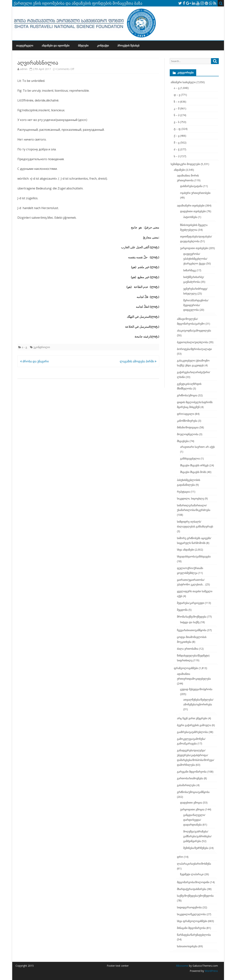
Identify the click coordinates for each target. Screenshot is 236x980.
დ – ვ (177, 95)
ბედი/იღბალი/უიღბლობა (193, 342)
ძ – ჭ (177, 149)
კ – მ (177, 108)
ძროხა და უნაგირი (34, 361)
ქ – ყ (177, 136)
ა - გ (24, 347)
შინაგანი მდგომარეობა (191, 928)
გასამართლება (186, 785)
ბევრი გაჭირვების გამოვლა (194, 725)
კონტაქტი (103, 45)
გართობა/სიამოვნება (190, 778)
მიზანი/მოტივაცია (188, 427)
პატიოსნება (190, 217)
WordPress (211, 971)
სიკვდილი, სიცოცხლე (190, 498)
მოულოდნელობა (188, 434)
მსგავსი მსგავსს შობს (193, 472)
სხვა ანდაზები (185, 550)
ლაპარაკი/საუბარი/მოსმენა (194, 864)
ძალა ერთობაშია (188, 649)
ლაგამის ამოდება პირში (138, 361)
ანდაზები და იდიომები (56, 45)
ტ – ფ (177, 129)
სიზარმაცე (190, 270)
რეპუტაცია (183, 492)
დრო (180, 857)
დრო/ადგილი (186, 414)
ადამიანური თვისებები (191, 205)
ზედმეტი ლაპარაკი (192, 874)
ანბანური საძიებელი (183, 82)
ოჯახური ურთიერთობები (195, 193)
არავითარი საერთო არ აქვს (197, 447)
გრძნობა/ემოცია (187, 395)
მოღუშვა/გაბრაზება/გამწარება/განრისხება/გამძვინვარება (197, 836)
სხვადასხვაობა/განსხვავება (194, 556)
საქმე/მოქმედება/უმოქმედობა (195, 896)
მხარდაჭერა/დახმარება (192, 889)
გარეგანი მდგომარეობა (192, 772)
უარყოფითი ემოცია (192, 809)
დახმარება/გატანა (191, 186)
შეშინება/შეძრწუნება (196, 848)
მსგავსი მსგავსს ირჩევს (194, 465)
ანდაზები (179, 170)
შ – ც (177, 142)
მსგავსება (183, 441)
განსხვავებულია (190, 458)
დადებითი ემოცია (191, 802)
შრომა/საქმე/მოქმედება (192, 617)
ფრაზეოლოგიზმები (186, 668)
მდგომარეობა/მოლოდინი (193, 882)
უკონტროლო (42, 347)
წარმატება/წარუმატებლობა (194, 935)
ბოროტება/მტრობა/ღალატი (194, 349)
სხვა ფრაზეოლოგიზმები (192, 921)
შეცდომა (182, 610)
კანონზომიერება (187, 421)
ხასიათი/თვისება (187, 946)
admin (24, 69)
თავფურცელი (25, 45)
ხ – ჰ (177, 156)
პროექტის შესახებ (128, 45)
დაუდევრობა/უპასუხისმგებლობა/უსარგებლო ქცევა (195, 259)
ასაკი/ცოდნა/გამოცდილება (194, 330)
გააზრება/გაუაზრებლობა (192, 732)
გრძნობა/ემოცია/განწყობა (193, 792)
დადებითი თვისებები (193, 211)
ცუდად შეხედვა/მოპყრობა (196, 689)
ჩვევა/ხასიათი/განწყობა (192, 630)
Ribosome (182, 966)
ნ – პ (177, 115)
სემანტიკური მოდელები (185, 164)
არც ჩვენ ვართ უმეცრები (192, 718)
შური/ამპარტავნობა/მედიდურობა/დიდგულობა (196, 305)
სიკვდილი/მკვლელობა (191, 914)
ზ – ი (177, 102)
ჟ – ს (177, 122)
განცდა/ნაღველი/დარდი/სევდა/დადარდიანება (194, 820)
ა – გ (177, 88)
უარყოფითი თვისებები (194, 248)
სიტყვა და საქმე (190, 622)
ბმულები (83, 45)
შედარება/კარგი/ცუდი (191, 603)
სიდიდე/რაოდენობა (189, 907)
